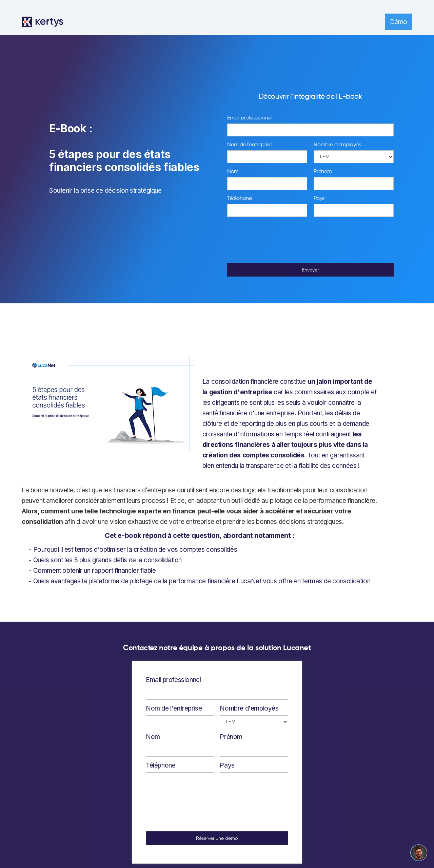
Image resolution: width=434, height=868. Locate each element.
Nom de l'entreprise (250, 145)
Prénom (323, 172)
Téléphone (239, 199)
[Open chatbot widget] (419, 853)
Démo (399, 22)
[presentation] (311, 240)
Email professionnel (249, 118)
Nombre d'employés (337, 145)
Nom (233, 172)
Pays (319, 199)
